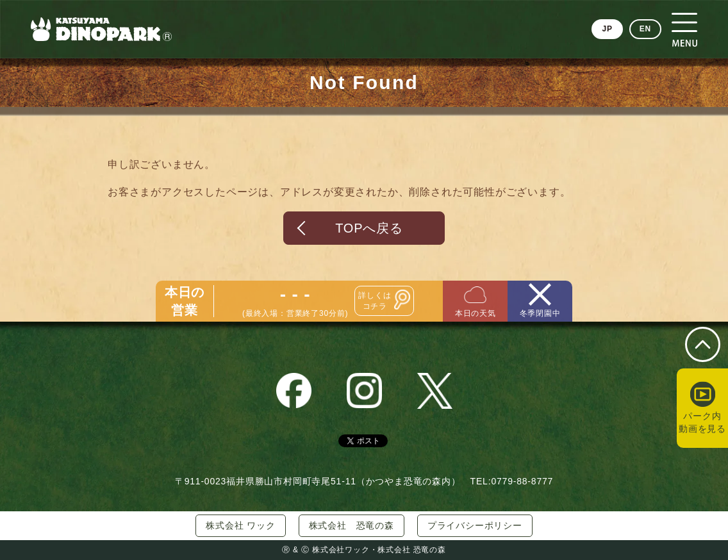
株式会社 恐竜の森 (352, 525)
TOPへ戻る (369, 228)
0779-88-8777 (522, 481)
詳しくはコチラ (375, 301)
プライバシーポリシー (475, 525)
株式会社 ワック (240, 525)
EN (645, 29)
